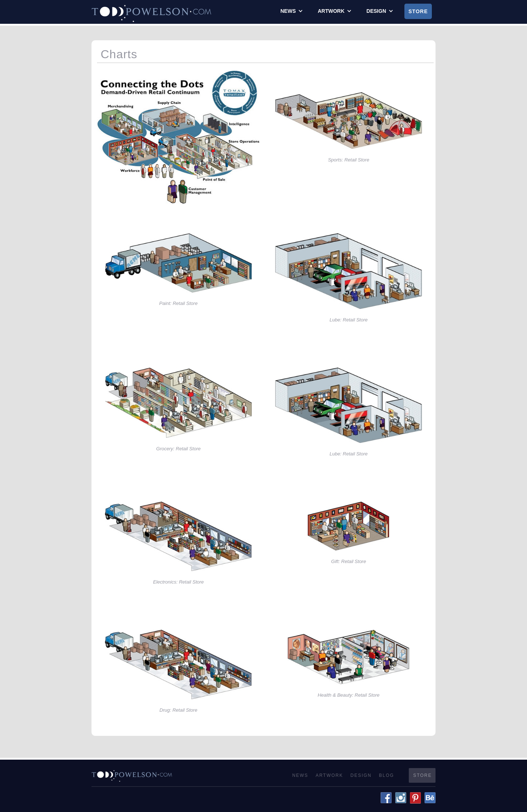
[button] (292, 11)
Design (361, 775)
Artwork (329, 775)
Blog (387, 775)
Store (418, 11)
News (300, 775)
